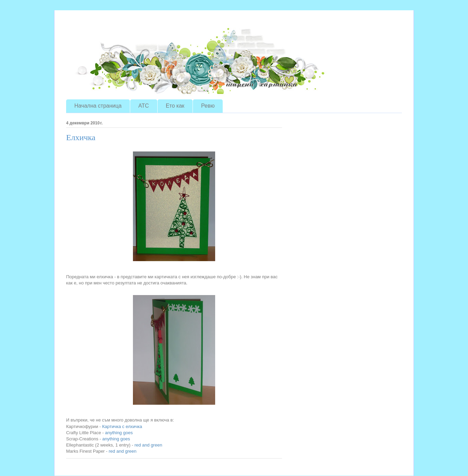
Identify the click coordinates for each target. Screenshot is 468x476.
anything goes (119, 433)
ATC (144, 106)
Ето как (175, 106)
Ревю (208, 106)
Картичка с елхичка (122, 426)
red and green (148, 445)
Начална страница (98, 106)
